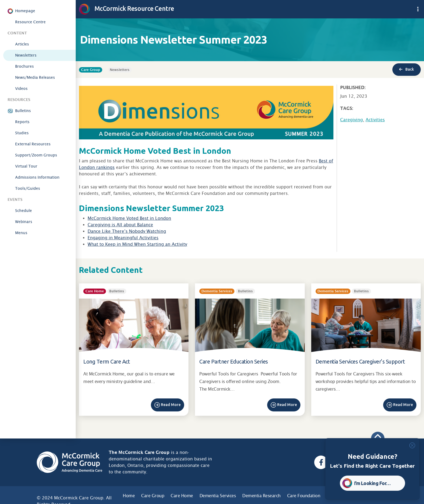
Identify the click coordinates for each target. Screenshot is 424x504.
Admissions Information (37, 177)
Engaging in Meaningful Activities (123, 238)
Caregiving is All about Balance (120, 225)
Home (129, 496)
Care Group (153, 496)
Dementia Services (218, 496)
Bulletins (23, 111)
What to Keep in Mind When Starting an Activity (137, 244)
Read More (171, 405)
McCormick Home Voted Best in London (129, 218)
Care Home (182, 496)
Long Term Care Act (107, 361)
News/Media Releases (35, 77)
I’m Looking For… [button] (372, 483)
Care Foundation (304, 496)
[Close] (412, 445)
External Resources (33, 144)
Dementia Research (261, 496)
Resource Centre (30, 22)
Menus (21, 233)
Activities (375, 120)
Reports (22, 122)
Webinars (24, 222)
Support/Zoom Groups (36, 155)
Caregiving (352, 120)
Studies (22, 133)
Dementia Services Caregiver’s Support (360, 361)
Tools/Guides (28, 188)
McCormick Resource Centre (127, 8)
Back (407, 69)
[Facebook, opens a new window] (321, 462)
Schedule (24, 211)
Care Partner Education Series (234, 361)
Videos (21, 89)
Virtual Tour (26, 166)
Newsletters (26, 55)
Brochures (24, 66)
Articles (22, 44)
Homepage (25, 11)
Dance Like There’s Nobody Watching (127, 231)
